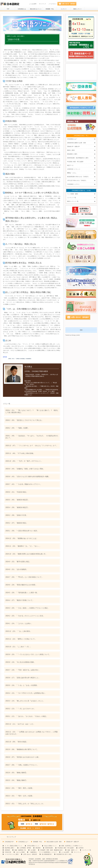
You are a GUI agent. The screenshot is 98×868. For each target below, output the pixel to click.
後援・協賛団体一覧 (20, 850)
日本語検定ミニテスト (73, 184)
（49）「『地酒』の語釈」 (17, 428)
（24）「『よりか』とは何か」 (19, 623)
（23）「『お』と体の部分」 (18, 631)
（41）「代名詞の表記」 (17, 492)
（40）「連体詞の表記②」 (17, 500)
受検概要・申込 (50, 9)
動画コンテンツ (78, 9)
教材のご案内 (71, 150)
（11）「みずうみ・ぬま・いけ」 (20, 724)
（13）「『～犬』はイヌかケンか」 (20, 709)
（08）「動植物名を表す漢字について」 (22, 749)
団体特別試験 (49, 848)
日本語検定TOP (9, 842)
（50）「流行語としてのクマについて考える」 (24, 420)
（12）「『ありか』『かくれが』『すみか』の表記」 (26, 716)
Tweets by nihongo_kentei (73, 335)
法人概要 (33, 850)
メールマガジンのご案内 (12, 854)
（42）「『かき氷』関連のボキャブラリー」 (23, 484)
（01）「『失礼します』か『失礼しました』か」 (25, 804)
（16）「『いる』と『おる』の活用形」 (22, 685)
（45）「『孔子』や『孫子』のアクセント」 (24, 461)
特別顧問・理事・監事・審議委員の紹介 (51, 850)
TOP (8, 9)
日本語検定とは (22, 9)
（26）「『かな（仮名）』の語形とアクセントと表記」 (27, 608)
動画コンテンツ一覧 (73, 201)
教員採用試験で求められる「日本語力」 (78, 177)
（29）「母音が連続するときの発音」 (21, 585)
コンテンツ (64, 9)
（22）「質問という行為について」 (21, 639)
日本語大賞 (8, 852)
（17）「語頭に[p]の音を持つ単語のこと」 (23, 678)
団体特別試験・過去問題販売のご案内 (78, 158)
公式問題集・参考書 (25, 848)
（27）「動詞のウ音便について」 (20, 600)
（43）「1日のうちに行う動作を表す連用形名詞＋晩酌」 (28, 477)
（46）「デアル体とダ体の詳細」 (20, 453)
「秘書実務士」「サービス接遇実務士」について (43, 852)
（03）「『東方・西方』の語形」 (20, 788)
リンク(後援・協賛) (73, 194)
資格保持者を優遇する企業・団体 (77, 143)
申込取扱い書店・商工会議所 (75, 162)
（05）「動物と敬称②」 (17, 773)
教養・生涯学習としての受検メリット (72, 846)
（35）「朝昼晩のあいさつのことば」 (22, 538)
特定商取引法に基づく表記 (64, 854)
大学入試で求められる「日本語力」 (77, 180)
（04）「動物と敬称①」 (17, 780)
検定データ (70, 165)
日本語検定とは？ (72, 139)
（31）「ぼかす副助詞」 (17, 569)
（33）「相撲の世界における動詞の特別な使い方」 (26, 554)
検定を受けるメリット (36, 9)
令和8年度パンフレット (74, 169)
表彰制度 (7, 850)
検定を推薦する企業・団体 (54, 842)
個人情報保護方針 (47, 854)
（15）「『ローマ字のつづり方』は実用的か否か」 (26, 693)
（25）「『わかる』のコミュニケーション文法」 (25, 616)
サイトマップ (42, 4)
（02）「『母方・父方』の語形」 (20, 796)
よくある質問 (33, 4)
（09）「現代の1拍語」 (17, 742)
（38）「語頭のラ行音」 (17, 515)
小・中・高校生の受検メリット (13, 846)
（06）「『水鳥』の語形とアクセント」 (22, 765)
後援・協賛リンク (72, 850)
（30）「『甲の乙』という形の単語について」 (24, 577)
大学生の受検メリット (33, 846)
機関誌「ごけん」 (72, 173)
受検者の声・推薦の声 (73, 146)
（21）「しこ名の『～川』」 (18, 647)
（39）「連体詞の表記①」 (17, 507)
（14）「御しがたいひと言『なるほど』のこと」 (25, 701)
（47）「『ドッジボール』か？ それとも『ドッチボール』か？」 (31, 446)
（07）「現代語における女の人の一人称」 (23, 757)
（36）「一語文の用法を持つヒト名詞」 (22, 531)
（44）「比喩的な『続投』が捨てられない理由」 (25, 469)
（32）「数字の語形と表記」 (18, 562)
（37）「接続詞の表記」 (17, 523)
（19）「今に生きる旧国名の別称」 (20, 662)
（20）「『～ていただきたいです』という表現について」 (28, 654)
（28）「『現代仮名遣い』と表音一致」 (22, 593)
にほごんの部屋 (20, 852)
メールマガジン (53, 4)
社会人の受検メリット (50, 846)
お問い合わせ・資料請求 (30, 854)
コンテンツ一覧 (72, 198)
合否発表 (81, 848)
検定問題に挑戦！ (10, 848)
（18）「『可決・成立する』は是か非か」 (23, 670)
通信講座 (38, 848)
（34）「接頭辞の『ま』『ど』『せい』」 (23, 546)
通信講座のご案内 (72, 154)
